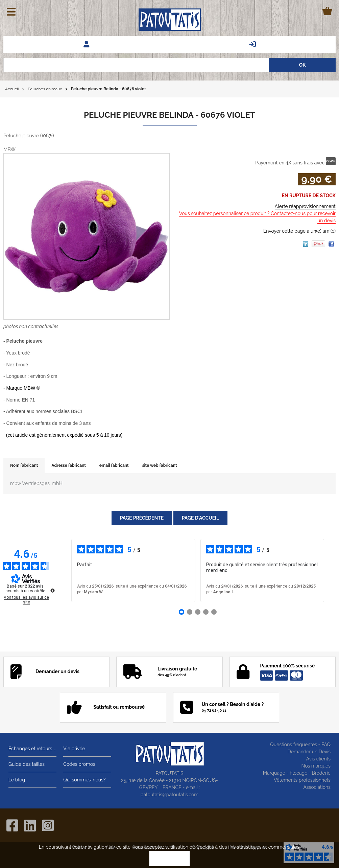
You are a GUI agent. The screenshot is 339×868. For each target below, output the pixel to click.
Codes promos (79, 764)
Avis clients (318, 759)
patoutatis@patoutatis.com (169, 795)
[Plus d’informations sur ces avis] (52, 590)
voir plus (240, 570)
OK (170, 859)
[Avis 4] (206, 612)
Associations (317, 787)
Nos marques (316, 766)
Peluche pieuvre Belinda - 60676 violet (169, 115)
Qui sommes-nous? (84, 780)
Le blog (17, 780)
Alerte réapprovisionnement (305, 206)
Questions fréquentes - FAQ (300, 745)
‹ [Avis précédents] (61, 571)
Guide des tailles (27, 764)
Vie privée (74, 749)
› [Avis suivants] (334, 571)
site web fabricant (160, 465)
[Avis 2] (190, 612)
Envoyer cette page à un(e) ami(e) (299, 231)
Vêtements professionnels (302, 780)
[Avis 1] (181, 612)
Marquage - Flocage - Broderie (297, 773)
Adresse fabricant (68, 465)
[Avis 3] (198, 612)
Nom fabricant (24, 465)
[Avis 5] (214, 612)
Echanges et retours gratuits (32, 749)
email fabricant (114, 465)
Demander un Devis (309, 752)
